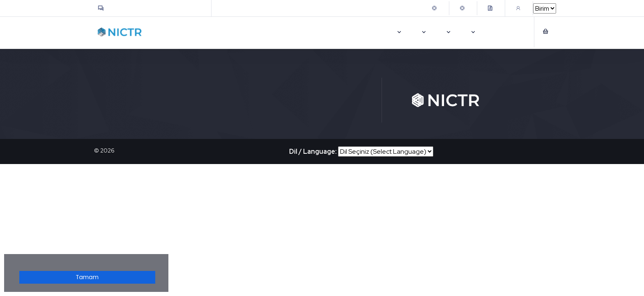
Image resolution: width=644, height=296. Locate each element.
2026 (107, 150)
